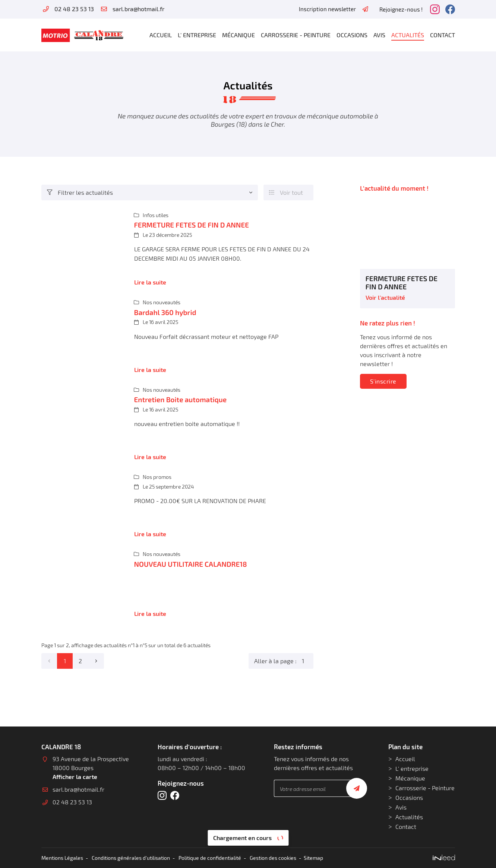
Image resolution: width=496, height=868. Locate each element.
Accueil (161, 35)
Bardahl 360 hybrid (165, 312)
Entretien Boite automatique (181, 399)
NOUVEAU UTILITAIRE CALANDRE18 (191, 564)
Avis (379, 35)
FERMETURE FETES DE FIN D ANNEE (192, 225)
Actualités (408, 35)
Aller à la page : (284, 661)
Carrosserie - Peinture (296, 35)
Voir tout (286, 193)
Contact (443, 35)
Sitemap (313, 858)
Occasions (352, 35)
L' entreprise (197, 35)
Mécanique (238, 35)
